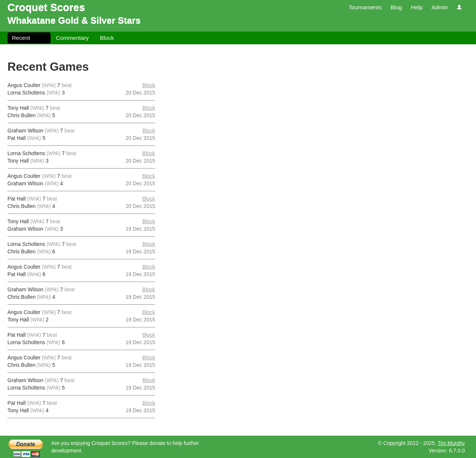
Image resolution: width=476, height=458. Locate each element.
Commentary (72, 38)
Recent (21, 38)
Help (417, 7)
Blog (396, 7)
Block (107, 38)
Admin (440, 7)
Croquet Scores (46, 7)
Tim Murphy (451, 443)
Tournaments (365, 7)
